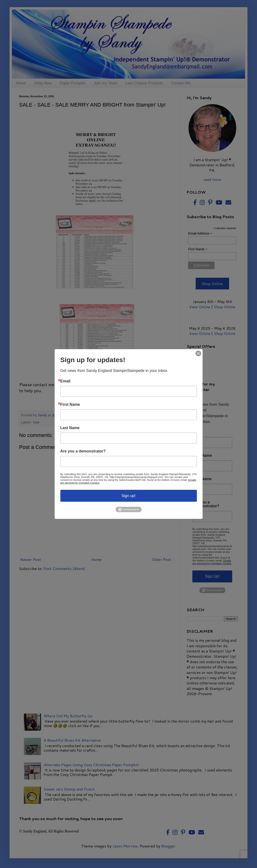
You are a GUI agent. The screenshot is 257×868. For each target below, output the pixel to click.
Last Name (70, 428)
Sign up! (128, 496)
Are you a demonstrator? (83, 451)
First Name (70, 404)
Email (66, 381)
